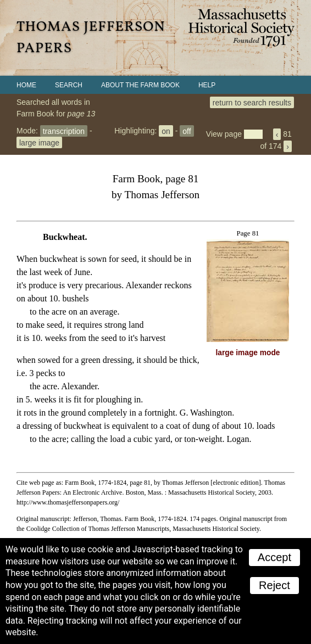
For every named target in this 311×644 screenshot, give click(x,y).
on (166, 131)
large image (39, 142)
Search (69, 85)
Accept (274, 557)
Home (26, 85)
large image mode (248, 353)
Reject (274, 585)
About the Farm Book (140, 85)
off (187, 131)
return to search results (252, 102)
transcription (64, 131)
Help (207, 85)
